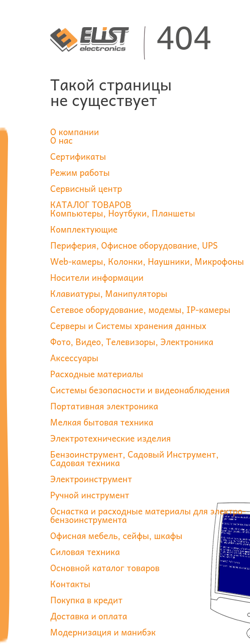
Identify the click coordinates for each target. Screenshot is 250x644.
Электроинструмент (91, 479)
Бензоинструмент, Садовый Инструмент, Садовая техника (135, 458)
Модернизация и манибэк (103, 632)
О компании (75, 132)
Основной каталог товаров (105, 568)
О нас (61, 140)
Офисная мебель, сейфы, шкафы (116, 535)
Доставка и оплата (89, 616)
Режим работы (80, 172)
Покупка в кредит (86, 600)
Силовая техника (85, 552)
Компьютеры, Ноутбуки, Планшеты (123, 213)
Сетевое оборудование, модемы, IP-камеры (140, 309)
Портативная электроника (104, 406)
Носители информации (97, 277)
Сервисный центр (86, 188)
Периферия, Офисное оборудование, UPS (134, 245)
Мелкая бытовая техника (102, 422)
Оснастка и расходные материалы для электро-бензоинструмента (148, 515)
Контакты (70, 584)
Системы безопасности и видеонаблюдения (140, 390)
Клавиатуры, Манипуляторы (109, 293)
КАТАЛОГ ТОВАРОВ (91, 204)
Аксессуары (74, 358)
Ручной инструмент (90, 495)
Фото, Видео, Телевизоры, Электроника (132, 342)
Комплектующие (84, 229)
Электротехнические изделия (110, 438)
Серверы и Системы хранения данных (128, 326)
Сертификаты (78, 156)
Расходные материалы (97, 374)
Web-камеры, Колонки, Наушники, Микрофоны (147, 261)
